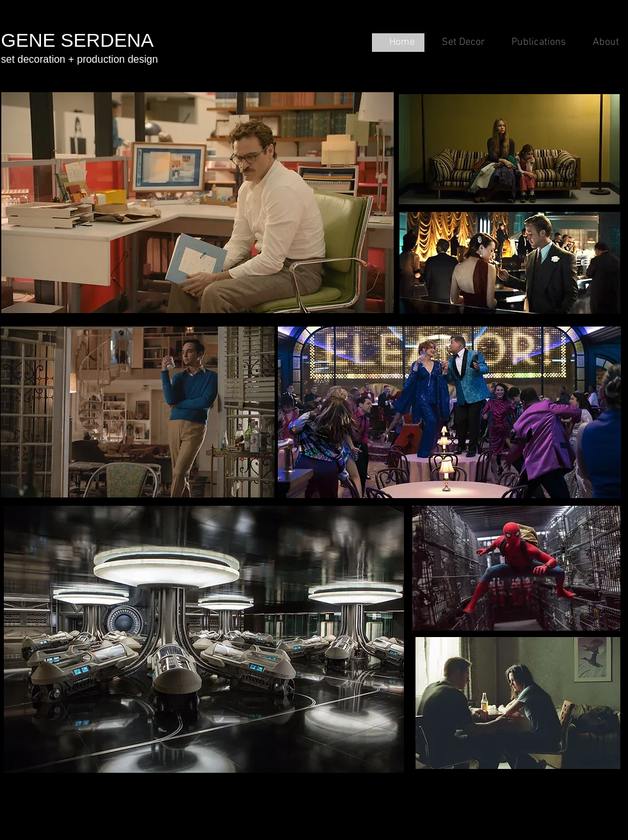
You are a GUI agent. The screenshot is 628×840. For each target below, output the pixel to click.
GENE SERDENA (77, 40)
